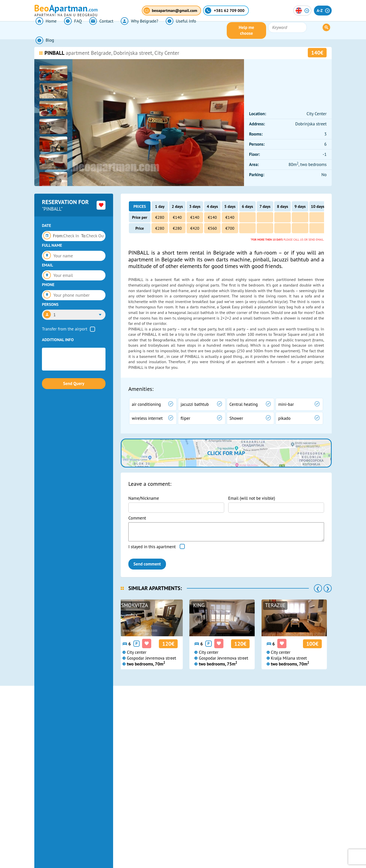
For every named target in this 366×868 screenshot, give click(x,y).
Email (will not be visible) (252, 498)
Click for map (226, 453)
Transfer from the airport (65, 329)
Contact (96, 30)
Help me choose (279, 30)
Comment (137, 518)
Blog (203, 30)
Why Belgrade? (133, 30)
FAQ (70, 30)
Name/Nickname (144, 498)
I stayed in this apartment (152, 547)
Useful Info (173, 30)
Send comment (147, 564)
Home (45, 30)
